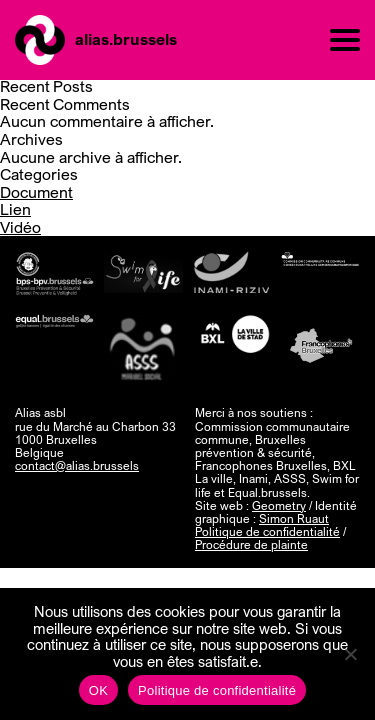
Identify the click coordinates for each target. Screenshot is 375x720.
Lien (15, 209)
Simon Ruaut (294, 518)
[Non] (350, 654)
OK (98, 690)
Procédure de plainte (251, 544)
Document (36, 192)
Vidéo (20, 227)
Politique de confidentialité (267, 531)
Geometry (279, 505)
